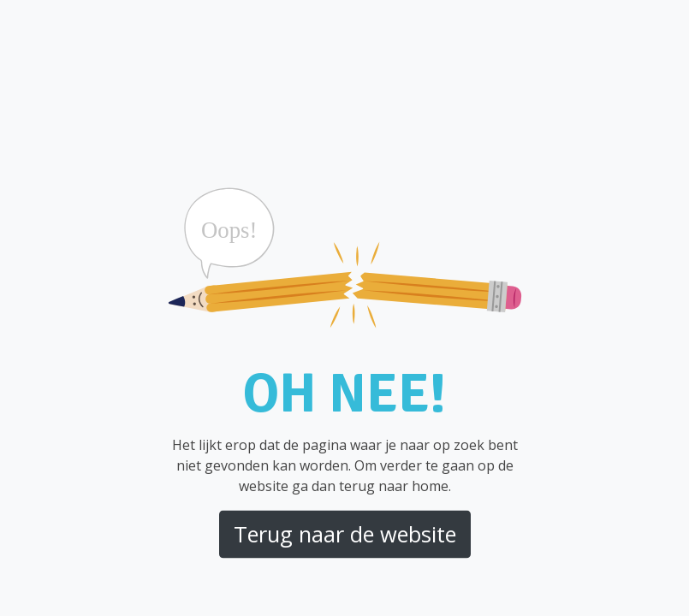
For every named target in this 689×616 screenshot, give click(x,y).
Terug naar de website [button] (345, 534)
